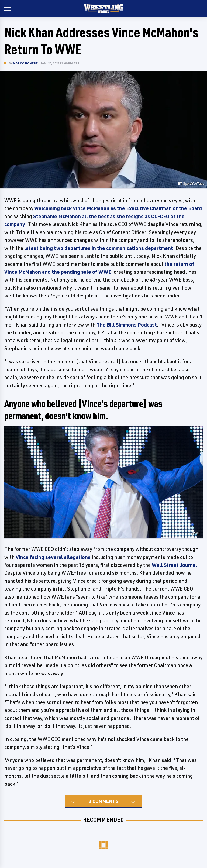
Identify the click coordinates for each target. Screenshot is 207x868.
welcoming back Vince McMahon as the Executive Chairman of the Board (118, 208)
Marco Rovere (25, 63)
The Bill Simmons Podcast (127, 325)
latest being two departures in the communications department (99, 248)
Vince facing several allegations (53, 557)
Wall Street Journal (174, 565)
